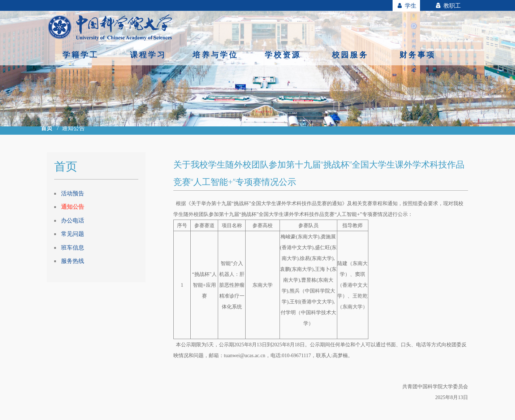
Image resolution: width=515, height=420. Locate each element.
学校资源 (283, 55)
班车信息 (73, 247)
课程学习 (148, 55)
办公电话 (73, 220)
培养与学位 (215, 55)
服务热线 (73, 261)
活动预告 (73, 193)
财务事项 (418, 55)
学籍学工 (81, 55)
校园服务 (350, 55)
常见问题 (73, 234)
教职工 (448, 5)
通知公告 (73, 207)
